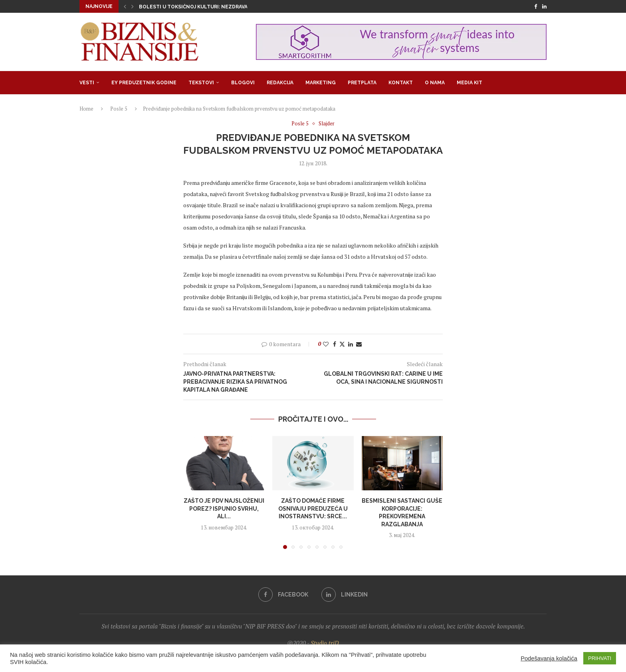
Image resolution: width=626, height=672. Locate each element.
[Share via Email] (359, 344)
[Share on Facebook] (335, 344)
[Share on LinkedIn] (351, 344)
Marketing (321, 83)
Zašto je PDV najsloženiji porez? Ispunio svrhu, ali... (224, 508)
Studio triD (325, 643)
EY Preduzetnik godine (144, 83)
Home (86, 109)
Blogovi (243, 83)
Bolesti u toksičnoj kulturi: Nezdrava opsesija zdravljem (221, 7)
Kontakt (401, 83)
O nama (435, 83)
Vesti (87, 83)
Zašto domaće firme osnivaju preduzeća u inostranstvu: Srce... (313, 508)
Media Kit (469, 83)
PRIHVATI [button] (600, 658)
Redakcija (280, 83)
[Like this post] (326, 344)
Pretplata (362, 83)
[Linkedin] (544, 6)
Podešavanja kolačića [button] (549, 658)
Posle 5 (119, 109)
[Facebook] (536, 6)
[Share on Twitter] (342, 344)
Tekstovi (201, 83)
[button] (125, 6)
